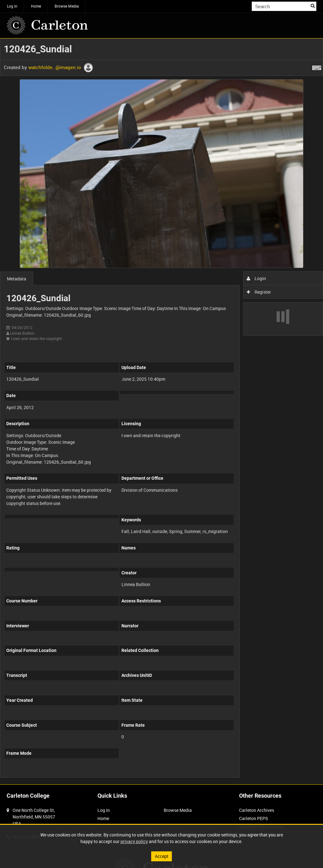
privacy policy (134, 841)
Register (259, 292)
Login (256, 278)
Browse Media (67, 6)
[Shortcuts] (317, 67)
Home (36, 6)
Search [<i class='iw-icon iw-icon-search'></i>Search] (313, 6)
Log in (12, 6)
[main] (161, 412)
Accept (162, 856)
